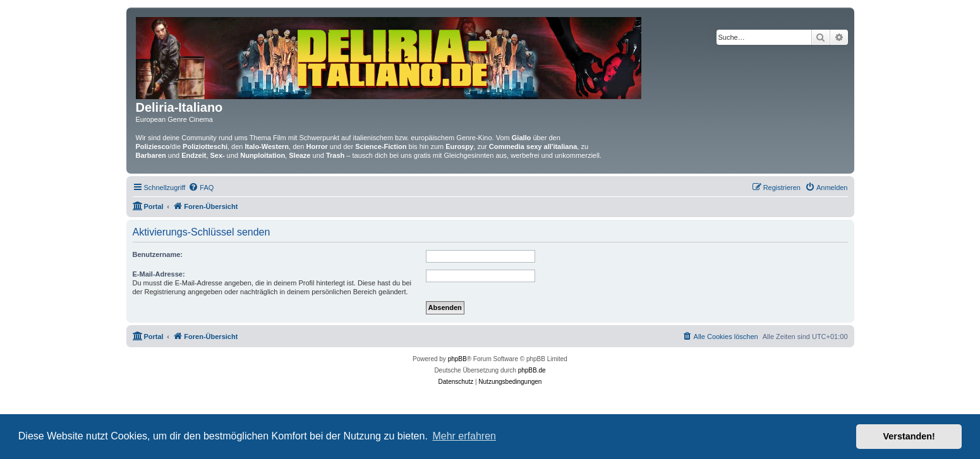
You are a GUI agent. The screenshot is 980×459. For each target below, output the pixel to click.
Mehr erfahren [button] (464, 436)
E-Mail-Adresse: (159, 274)
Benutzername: (158, 254)
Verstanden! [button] (909, 436)
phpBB (457, 359)
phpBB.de (532, 370)
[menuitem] (201, 188)
